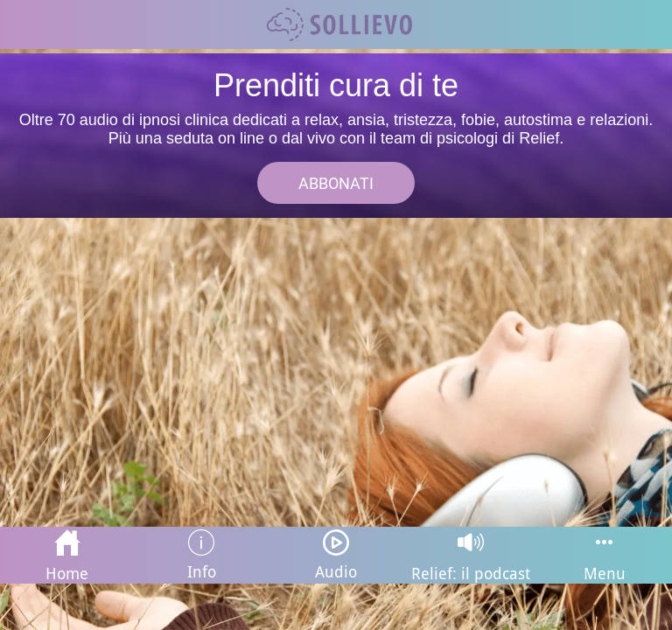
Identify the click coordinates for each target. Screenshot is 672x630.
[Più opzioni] (605, 555)
